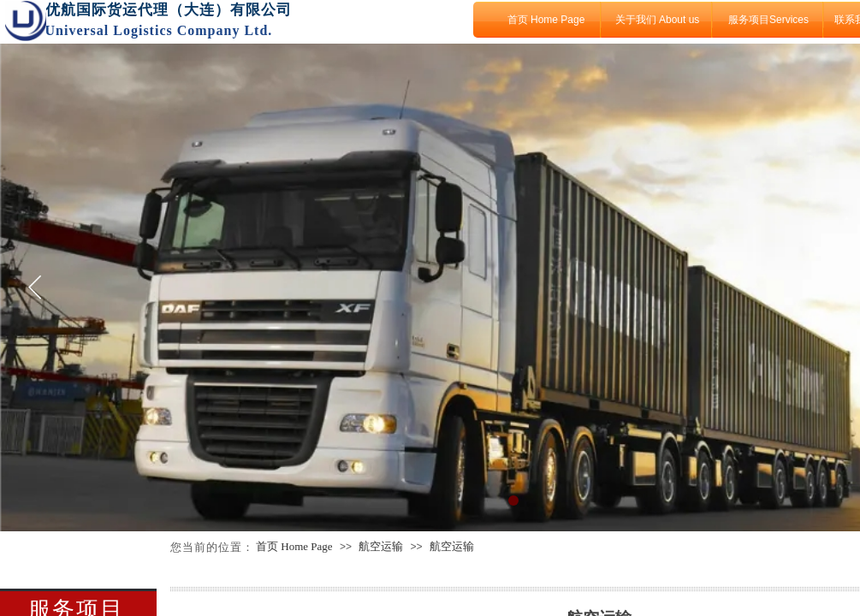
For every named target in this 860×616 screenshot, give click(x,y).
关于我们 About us (658, 20)
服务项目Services (768, 20)
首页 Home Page (546, 20)
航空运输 (381, 546)
